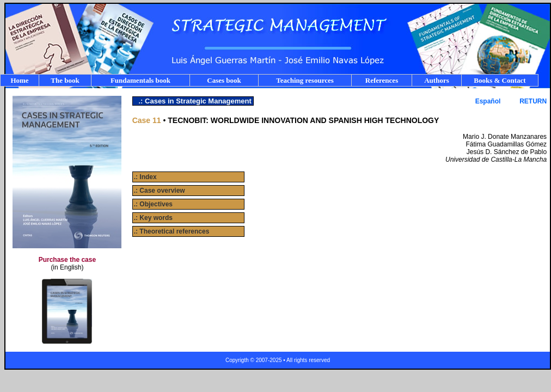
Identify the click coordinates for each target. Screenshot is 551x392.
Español (488, 101)
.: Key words (153, 218)
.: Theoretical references (172, 231)
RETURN (533, 101)
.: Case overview (160, 191)
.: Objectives (153, 204)
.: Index (145, 177)
